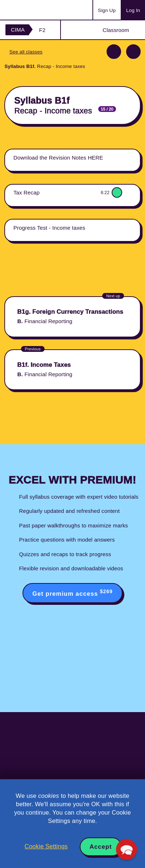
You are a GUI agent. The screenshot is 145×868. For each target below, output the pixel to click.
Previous (114, 52)
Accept (101, 847)
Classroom (116, 30)
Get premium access (72, 593)
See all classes (26, 52)
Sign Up (107, 10)
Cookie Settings (46, 846)
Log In (133, 10)
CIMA (18, 30)
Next (133, 52)
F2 (42, 30)
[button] (127, 849)
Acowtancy (34, 10)
